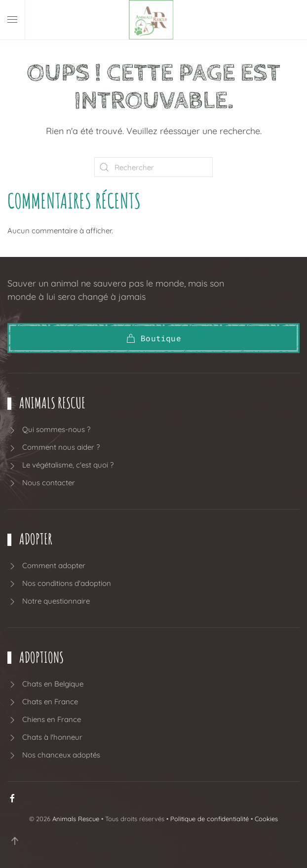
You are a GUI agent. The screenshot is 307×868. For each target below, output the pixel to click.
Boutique (153, 338)
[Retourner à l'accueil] (153, 20)
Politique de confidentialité (210, 819)
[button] (12, 20)
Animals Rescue (76, 819)
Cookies (266, 819)
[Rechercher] (153, 167)
